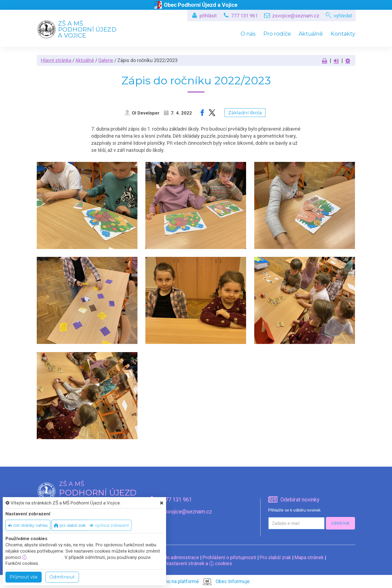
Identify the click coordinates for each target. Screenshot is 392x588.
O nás (248, 34)
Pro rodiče (277, 34)
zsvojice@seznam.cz (296, 16)
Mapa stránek (309, 557)
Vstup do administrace (175, 557)
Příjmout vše (24, 577)
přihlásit (208, 16)
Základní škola (245, 113)
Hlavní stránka (56, 60)
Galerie (106, 60)
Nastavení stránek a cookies (196, 563)
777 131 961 (244, 16)
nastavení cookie (42, 557)
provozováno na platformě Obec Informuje (196, 582)
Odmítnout (62, 577)
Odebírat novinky (300, 500)
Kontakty (343, 34)
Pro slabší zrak (275, 557)
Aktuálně (311, 34)
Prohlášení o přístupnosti (229, 557)
